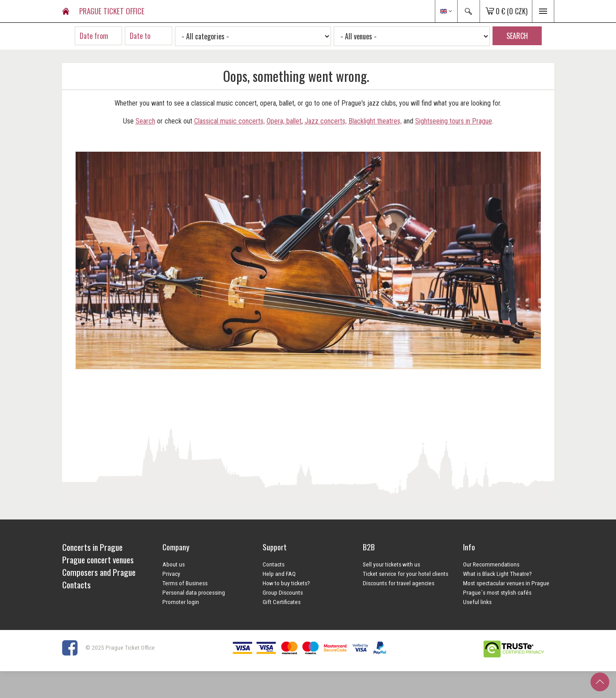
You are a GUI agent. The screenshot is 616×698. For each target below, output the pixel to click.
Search (145, 121)
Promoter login (181, 602)
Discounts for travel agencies (399, 583)
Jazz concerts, (326, 121)
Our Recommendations (491, 564)
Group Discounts (283, 592)
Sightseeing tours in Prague (454, 121)
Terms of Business (185, 583)
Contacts (274, 564)
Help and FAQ (279, 574)
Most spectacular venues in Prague (506, 583)
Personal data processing (194, 592)
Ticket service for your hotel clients (406, 574)
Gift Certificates (282, 602)
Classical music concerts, (229, 121)
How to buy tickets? (286, 583)
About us (174, 564)
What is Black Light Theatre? (497, 574)
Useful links (477, 602)
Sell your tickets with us (391, 564)
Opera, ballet (284, 121)
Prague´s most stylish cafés (497, 592)
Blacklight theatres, (375, 121)
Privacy (171, 574)
